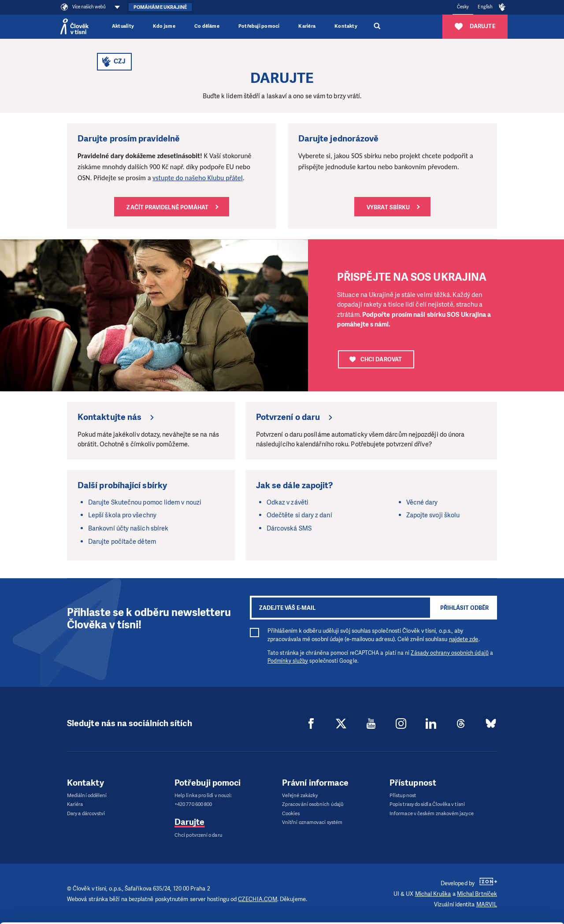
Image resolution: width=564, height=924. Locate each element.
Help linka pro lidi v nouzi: (203, 796)
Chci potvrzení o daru (199, 835)
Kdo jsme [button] (164, 26)
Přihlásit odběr (464, 608)
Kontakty (346, 26)
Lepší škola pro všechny (122, 515)
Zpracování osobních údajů (313, 804)
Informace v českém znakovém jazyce (432, 814)
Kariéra (307, 26)
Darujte (190, 822)
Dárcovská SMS (289, 528)
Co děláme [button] (207, 26)
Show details (136, 913)
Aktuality (123, 26)
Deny (491, 895)
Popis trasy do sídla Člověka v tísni (427, 804)
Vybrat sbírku (388, 207)
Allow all (491, 851)
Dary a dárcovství (86, 814)
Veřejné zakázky (300, 796)
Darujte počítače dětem (122, 542)
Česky (463, 7)
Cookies (291, 814)
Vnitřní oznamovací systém (312, 822)
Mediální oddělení (87, 796)
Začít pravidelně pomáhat (167, 207)
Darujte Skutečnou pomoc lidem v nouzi (145, 502)
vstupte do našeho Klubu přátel (198, 178)
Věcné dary (422, 502)
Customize (491, 873)
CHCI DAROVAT (376, 359)
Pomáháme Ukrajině (160, 7)
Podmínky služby (288, 661)
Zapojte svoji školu (433, 515)
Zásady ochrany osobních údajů (449, 653)
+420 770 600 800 (193, 804)
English (485, 7)
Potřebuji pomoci (259, 26)
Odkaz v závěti (288, 502)
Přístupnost (403, 796)
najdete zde (464, 639)
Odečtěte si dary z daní (299, 515)
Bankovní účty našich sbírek (128, 528)
